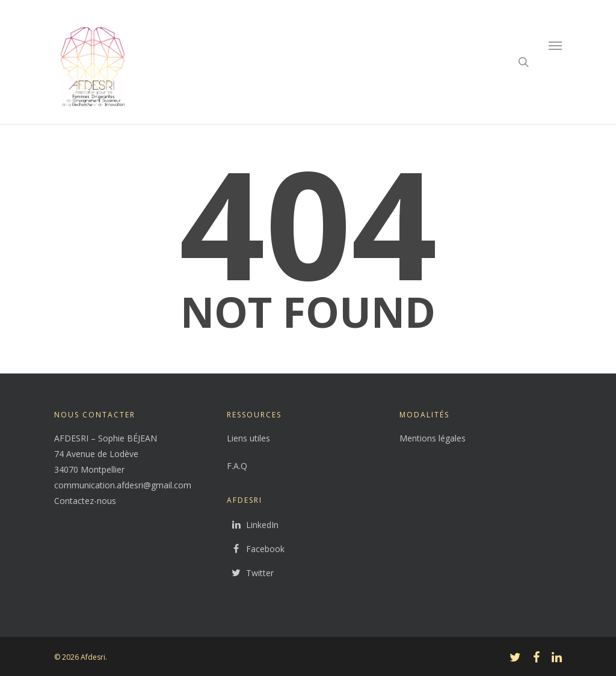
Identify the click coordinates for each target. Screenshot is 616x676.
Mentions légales (433, 438)
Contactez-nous (85, 501)
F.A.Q (237, 466)
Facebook (256, 549)
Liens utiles (248, 438)
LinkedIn (253, 525)
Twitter (250, 573)
